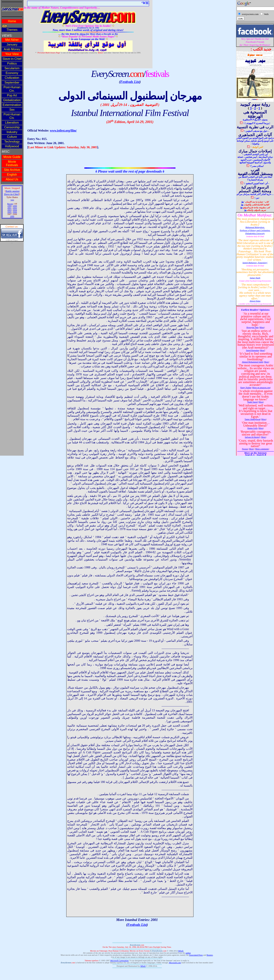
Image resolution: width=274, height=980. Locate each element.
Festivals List (130, 82)
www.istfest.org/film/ (63, 131)
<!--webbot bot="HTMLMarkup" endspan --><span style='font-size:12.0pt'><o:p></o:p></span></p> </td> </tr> (255, 228)
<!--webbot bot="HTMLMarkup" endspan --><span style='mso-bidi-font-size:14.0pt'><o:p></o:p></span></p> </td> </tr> (12, 228)
